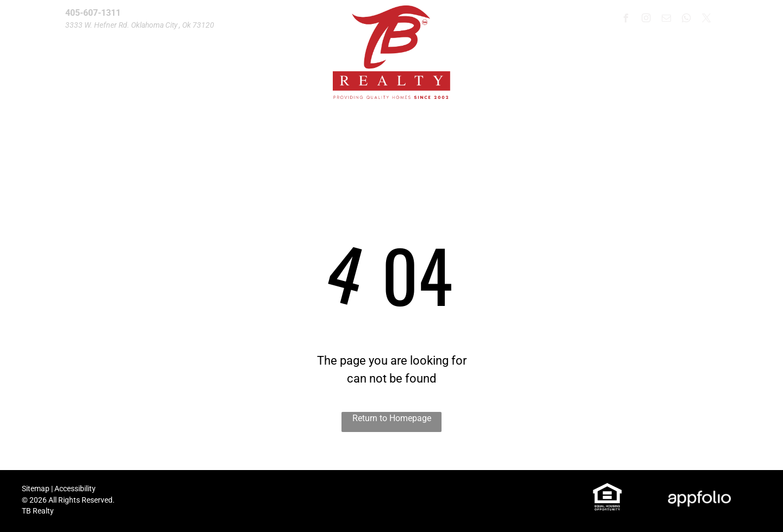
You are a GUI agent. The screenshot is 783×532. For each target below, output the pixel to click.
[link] (607, 488)
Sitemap (36, 489)
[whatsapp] (686, 20)
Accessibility (75, 489)
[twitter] (707, 20)
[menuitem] (128, 137)
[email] (666, 20)
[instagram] (646, 20)
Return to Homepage (392, 418)
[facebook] (626, 20)
